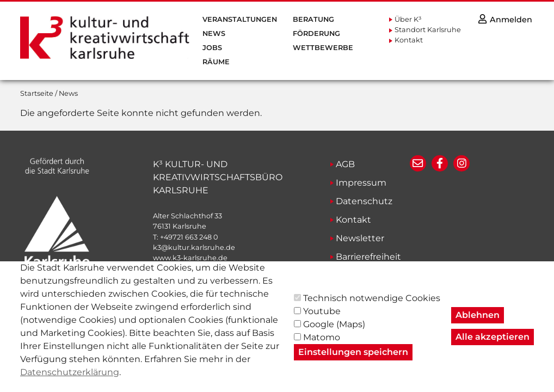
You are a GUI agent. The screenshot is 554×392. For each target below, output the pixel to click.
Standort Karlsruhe (428, 30)
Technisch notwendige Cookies (372, 306)
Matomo (322, 345)
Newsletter (360, 238)
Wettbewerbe (323, 48)
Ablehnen (478, 323)
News (214, 33)
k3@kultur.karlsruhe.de (194, 247)
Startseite (37, 93)
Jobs (212, 48)
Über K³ (408, 19)
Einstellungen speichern (353, 360)
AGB (345, 164)
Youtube (322, 319)
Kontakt (409, 40)
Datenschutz (364, 201)
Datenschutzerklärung (70, 380)
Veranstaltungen (240, 19)
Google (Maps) (334, 332)
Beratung (313, 19)
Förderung (316, 33)
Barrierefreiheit (368, 257)
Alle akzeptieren (493, 345)
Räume (216, 62)
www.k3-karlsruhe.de (190, 258)
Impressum (361, 183)
